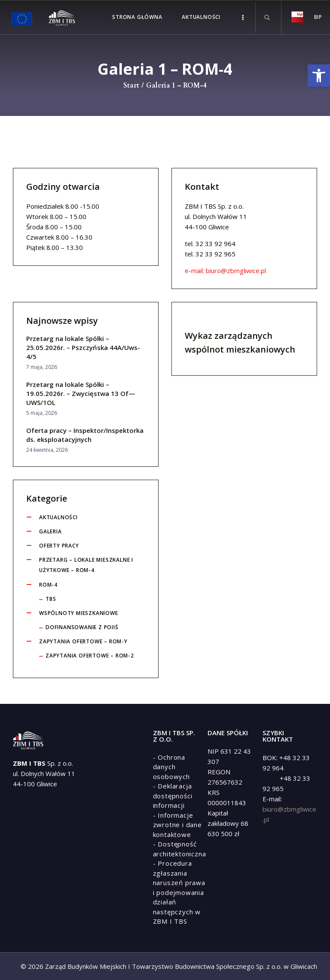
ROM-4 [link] (48, 585)
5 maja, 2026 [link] (42, 413)
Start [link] (131, 85)
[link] (319, 76)
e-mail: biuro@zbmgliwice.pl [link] (225, 271)
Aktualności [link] (58, 517)
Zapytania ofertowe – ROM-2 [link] (90, 656)
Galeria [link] (50, 531)
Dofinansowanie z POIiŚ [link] (82, 627)
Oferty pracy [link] (59, 546)
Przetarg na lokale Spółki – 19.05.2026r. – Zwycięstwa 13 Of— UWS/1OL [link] (81, 393)
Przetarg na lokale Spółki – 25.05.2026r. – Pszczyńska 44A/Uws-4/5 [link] (83, 347)
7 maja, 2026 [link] (42, 367)
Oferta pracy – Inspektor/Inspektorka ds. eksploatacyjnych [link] (85, 435)
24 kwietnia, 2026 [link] (47, 450)
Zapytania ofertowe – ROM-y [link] (83, 641)
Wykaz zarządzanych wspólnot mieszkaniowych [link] (240, 342)
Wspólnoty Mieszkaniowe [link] (79, 613)
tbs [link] (51, 599)
